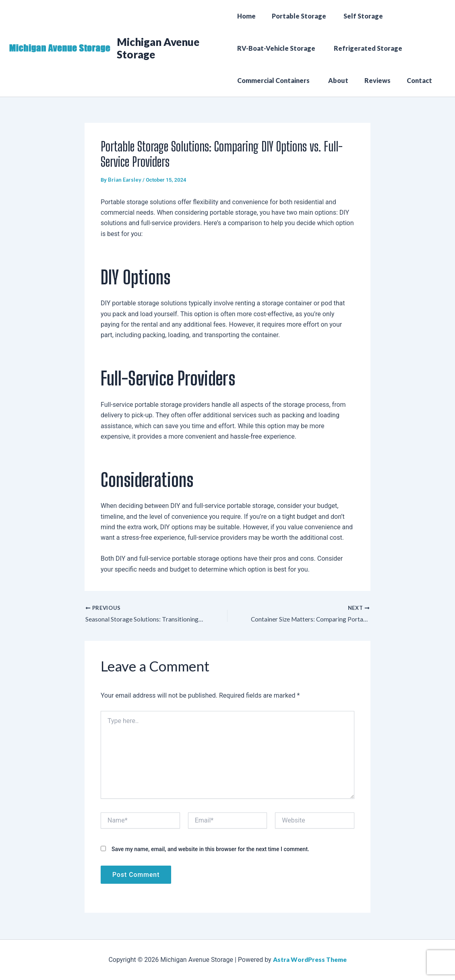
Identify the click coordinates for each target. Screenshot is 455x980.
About (335, 80)
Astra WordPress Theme (310, 960)
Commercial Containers (275, 80)
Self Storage (358, 16)
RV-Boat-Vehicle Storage (277, 48)
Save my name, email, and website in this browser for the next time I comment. (210, 849)
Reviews (371, 80)
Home (246, 16)
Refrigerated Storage (366, 48)
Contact (410, 80)
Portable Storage (296, 16)
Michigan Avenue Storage (159, 48)
